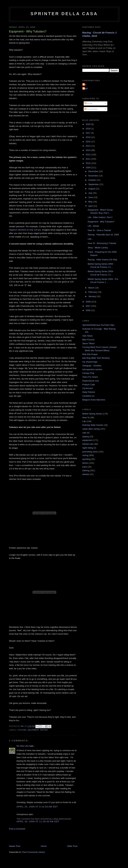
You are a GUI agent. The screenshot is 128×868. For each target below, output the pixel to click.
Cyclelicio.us (88, 396)
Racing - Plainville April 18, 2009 (103, 235)
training (86, 470)
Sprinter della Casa (64, 14)
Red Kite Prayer (90, 354)
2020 (88, 124)
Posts (88, 103)
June (91, 197)
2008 (88, 302)
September (94, 184)
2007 (88, 306)
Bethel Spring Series (92, 414)
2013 (88, 150)
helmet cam (88, 444)
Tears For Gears (90, 377)
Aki (85, 85)
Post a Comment (17, 829)
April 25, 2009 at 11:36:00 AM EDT (38, 821)
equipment (33, 730)
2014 (88, 146)
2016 (88, 137)
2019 (88, 129)
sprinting (86, 459)
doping (86, 436)
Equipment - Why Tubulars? (101, 222)
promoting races (90, 452)
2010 (88, 163)
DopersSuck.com (91, 381)
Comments (91, 109)
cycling (22, 730)
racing (44, 730)
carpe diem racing (91, 429)
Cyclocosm (88, 388)
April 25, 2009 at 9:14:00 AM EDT (37, 807)
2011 (88, 159)
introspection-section (92, 369)
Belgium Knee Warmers (94, 400)
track (85, 467)
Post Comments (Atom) (34, 852)
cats (84, 433)
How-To (86, 418)
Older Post (72, 846)
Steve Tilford (88, 343)
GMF (86, 89)
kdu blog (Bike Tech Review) (96, 358)
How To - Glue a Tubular (99, 230)
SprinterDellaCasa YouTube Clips (98, 325)
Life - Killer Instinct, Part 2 (100, 217)
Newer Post (15, 846)
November (94, 176)
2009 (88, 168)
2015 (88, 142)
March (92, 288)
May (91, 202)
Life (84, 421)
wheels (86, 474)
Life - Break (93, 226)
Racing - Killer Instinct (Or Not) (102, 260)
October (92, 180)
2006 (88, 310)
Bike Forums (88, 340)
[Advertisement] (48, 837)
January (92, 296)
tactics (85, 463)
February (93, 292)
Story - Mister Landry (98, 248)
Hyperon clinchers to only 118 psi (25, 230)
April (91, 206)
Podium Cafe (89, 385)
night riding (88, 448)
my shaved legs (90, 362)
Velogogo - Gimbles (92, 366)
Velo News (87, 336)
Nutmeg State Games (93, 425)
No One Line (23, 746)
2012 (88, 155)
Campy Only (88, 373)
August (92, 189)
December (94, 171)
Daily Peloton (89, 392)
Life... (90, 239)
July (91, 193)
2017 (88, 133)
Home (44, 846)
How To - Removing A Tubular (102, 243)
